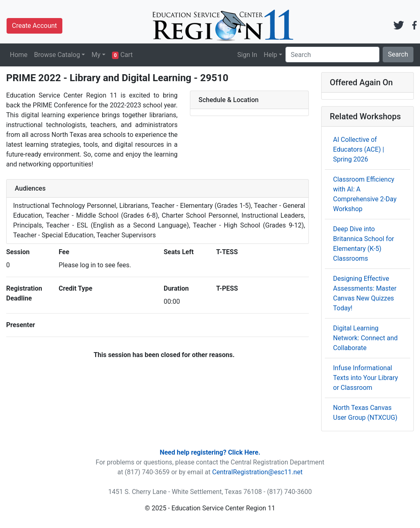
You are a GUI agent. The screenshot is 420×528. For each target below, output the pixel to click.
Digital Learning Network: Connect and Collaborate (365, 338)
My (96, 55)
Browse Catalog (57, 55)
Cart (122, 55)
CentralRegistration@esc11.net (257, 472)
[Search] (332, 55)
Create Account (34, 26)
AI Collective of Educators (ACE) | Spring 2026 (359, 149)
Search (398, 54)
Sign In (247, 55)
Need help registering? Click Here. (210, 452)
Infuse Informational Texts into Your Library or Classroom (365, 378)
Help (270, 55)
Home (19, 55)
